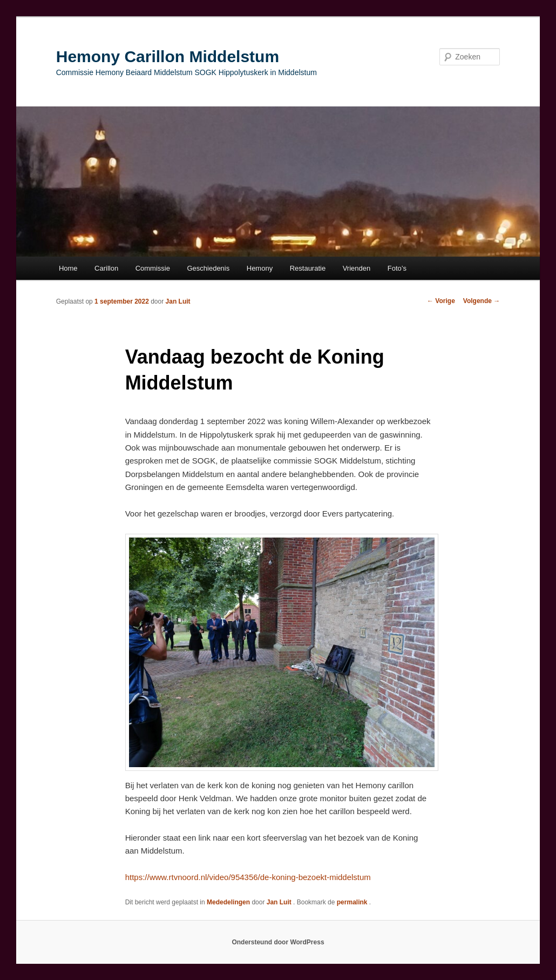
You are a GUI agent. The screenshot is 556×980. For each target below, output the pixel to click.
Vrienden (357, 268)
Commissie (153, 268)
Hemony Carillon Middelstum (168, 56)
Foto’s (397, 268)
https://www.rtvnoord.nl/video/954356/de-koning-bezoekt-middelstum (248, 877)
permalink (353, 902)
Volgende (482, 301)
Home (68, 268)
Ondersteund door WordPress (278, 942)
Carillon (106, 268)
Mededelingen (228, 902)
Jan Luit (178, 301)
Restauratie (308, 268)
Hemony (260, 268)
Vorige (441, 301)
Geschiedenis (208, 268)
